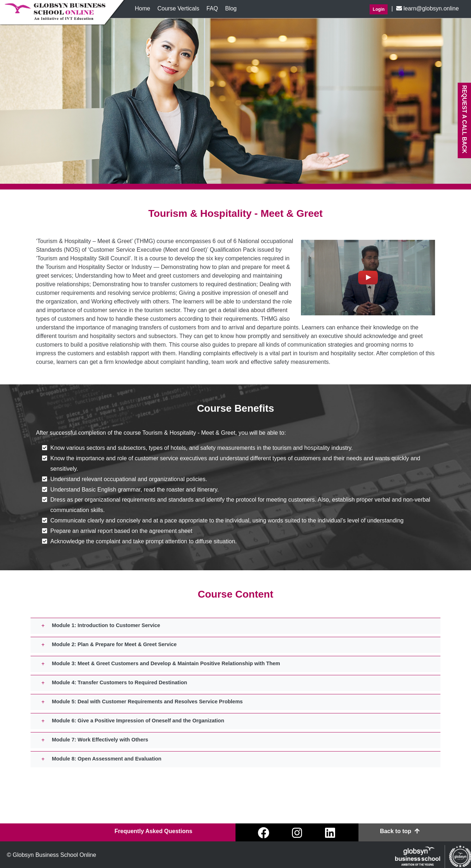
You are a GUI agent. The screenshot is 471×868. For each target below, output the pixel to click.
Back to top (400, 831)
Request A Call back (464, 119)
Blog (231, 8)
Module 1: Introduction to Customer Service (106, 625)
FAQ (212, 8)
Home (144, 8)
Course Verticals (179, 8)
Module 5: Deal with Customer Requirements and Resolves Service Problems (147, 702)
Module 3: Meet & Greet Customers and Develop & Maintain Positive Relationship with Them (166, 663)
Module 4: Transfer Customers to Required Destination (119, 682)
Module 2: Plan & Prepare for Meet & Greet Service (114, 644)
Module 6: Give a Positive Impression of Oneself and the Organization (138, 721)
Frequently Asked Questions (153, 831)
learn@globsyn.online (427, 8)
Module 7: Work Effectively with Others (100, 740)
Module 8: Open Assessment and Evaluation (107, 759)
